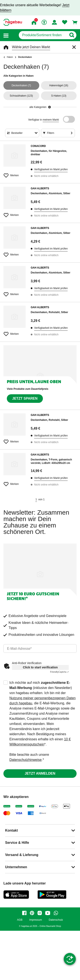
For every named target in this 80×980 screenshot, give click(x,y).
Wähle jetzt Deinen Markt (31, 47)
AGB (20, 920)
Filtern (51, 133)
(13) (59, 96)
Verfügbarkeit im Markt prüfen (51, 169)
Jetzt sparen (25, 398)
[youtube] (48, 913)
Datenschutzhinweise (25, 760)
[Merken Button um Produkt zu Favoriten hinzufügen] (15, 174)
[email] (40, 648)
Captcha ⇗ (59, 672)
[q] (43, 35)
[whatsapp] (56, 913)
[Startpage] (13, 22)
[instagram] (40, 913)
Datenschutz (56, 920)
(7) (21, 85)
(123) (21, 96)
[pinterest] (32, 913)
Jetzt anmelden (40, 773)
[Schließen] (74, 47)
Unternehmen (16, 867)
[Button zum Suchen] (72, 35)
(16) (59, 85)
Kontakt (12, 830)
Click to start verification (40, 667)
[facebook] (24, 913)
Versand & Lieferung (22, 855)
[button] (6, 35)
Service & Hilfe (17, 843)
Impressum (36, 920)
